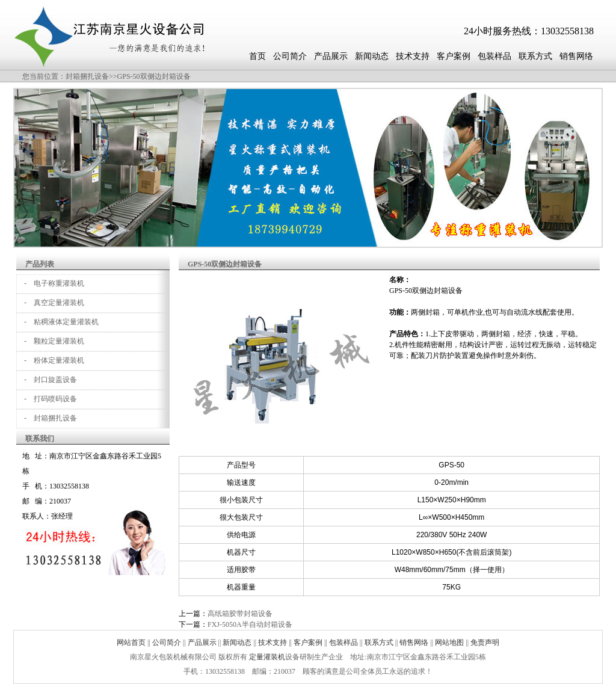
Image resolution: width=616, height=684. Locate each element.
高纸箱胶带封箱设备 (240, 614)
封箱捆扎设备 (87, 76)
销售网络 (576, 56)
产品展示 (331, 56)
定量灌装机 (267, 657)
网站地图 (449, 642)
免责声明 (485, 642)
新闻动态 (372, 56)
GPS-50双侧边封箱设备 (154, 76)
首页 (257, 56)
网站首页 (131, 642)
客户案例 (454, 56)
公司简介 (290, 56)
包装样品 (494, 56)
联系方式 (535, 56)
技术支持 (413, 56)
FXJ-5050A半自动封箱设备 (250, 624)
